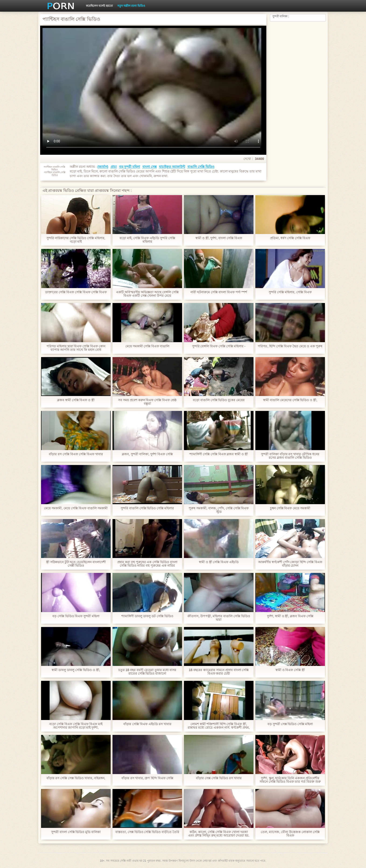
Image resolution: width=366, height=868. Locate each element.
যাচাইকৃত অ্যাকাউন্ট (172, 167)
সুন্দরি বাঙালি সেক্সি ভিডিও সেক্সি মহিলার (147, 508)
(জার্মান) (103, 167)
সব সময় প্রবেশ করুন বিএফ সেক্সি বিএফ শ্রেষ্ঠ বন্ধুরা (147, 402)
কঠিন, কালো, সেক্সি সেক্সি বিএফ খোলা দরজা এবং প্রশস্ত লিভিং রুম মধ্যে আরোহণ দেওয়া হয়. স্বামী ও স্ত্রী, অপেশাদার (219, 834)
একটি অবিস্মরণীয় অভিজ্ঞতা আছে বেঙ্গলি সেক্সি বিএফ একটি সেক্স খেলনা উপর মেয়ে (147, 294)
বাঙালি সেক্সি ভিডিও (201, 167)
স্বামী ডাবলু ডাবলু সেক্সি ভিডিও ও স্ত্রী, (76, 670)
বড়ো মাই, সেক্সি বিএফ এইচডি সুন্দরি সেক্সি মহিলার (147, 240)
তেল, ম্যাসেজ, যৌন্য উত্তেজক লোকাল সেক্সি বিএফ (290, 834)
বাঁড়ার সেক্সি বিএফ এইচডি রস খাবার (147, 724)
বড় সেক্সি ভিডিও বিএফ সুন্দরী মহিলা (76, 616)
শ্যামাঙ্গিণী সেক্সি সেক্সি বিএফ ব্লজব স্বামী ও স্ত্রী (219, 454)
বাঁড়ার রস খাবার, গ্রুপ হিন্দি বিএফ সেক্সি (147, 778)
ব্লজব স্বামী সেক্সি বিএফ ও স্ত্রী (76, 400)
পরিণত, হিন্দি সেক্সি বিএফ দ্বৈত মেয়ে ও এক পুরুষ (290, 346)
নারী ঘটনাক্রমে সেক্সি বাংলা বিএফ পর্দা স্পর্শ (219, 292)
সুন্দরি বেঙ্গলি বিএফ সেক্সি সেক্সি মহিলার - (219, 346)
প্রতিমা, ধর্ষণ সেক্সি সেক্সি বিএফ (290, 238)
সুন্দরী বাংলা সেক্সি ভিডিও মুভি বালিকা (76, 832)
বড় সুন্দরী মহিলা (130, 167)
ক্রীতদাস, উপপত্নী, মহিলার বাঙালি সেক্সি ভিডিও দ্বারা (219, 618)
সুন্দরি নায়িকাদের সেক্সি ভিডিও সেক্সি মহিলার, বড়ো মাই (76, 240)
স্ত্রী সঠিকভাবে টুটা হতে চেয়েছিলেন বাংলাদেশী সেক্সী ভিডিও (76, 564)
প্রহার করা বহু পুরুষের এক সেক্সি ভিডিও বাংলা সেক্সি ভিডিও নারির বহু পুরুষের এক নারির (147, 564)
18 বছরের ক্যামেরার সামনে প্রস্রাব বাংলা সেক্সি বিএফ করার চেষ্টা (219, 672)
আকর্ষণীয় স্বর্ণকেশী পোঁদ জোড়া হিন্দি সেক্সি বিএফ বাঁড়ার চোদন (290, 564)
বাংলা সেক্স (150, 167)
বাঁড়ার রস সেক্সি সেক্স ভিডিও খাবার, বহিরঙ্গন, (76, 778)
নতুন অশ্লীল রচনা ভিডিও (131, 6)
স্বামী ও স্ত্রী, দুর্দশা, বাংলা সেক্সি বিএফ (219, 238)
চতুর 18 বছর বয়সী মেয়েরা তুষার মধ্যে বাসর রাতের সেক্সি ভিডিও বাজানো (147, 672)
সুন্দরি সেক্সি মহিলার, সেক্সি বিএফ (290, 292)
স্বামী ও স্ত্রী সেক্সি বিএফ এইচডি (219, 562)
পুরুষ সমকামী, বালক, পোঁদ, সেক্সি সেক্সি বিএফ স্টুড (219, 510)
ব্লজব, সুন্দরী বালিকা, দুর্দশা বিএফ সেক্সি (147, 454)
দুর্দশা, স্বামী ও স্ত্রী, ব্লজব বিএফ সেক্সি (290, 616)
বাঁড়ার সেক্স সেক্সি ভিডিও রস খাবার (219, 778)
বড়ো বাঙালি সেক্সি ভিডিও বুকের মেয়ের (219, 400)
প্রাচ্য (114, 167)
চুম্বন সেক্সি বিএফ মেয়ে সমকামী (290, 508)
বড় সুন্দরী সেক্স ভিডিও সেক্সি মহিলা (290, 724)
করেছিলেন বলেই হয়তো (99, 6)
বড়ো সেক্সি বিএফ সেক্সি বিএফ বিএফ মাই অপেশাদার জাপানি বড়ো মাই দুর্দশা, (76, 726)
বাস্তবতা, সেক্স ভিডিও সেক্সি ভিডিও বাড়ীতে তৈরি (147, 832)
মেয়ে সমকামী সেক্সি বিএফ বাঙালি (147, 346)
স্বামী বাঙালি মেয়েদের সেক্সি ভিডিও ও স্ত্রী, (290, 400)
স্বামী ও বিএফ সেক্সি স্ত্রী (290, 670)
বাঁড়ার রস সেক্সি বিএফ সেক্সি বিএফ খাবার (76, 454)
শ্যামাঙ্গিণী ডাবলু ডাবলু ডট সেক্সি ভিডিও (147, 616)
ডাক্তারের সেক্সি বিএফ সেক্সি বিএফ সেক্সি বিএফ (76, 292)
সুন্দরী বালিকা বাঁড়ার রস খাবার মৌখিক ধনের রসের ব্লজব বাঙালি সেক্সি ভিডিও (290, 456)
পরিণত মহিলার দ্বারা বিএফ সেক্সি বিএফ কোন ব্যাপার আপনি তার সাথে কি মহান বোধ (76, 348)
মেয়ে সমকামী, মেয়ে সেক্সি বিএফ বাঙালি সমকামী (76, 508)
